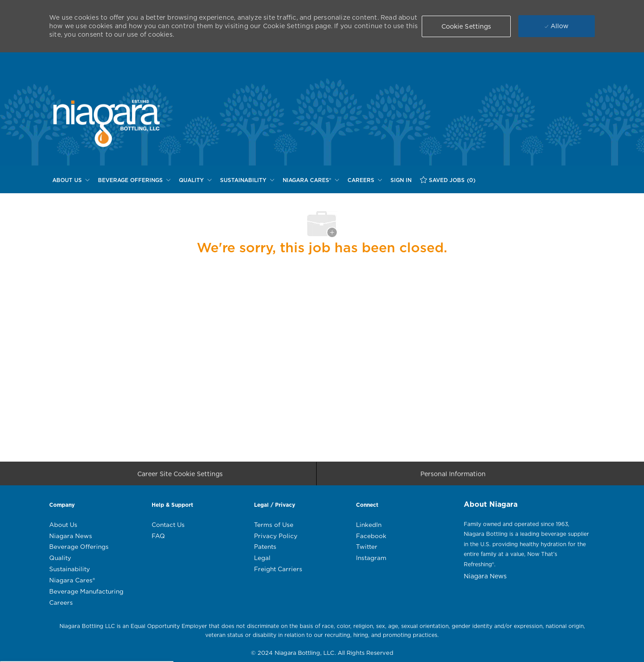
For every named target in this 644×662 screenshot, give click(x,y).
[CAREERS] (365, 180)
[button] (466, 26)
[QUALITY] (195, 180)
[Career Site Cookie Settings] (180, 477)
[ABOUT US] (71, 180)
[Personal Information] (453, 477)
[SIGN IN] (401, 180)
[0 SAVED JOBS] (448, 180)
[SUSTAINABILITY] (247, 180)
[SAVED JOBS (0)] (448, 180)
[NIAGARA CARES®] (311, 180)
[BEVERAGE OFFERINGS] (134, 180)
